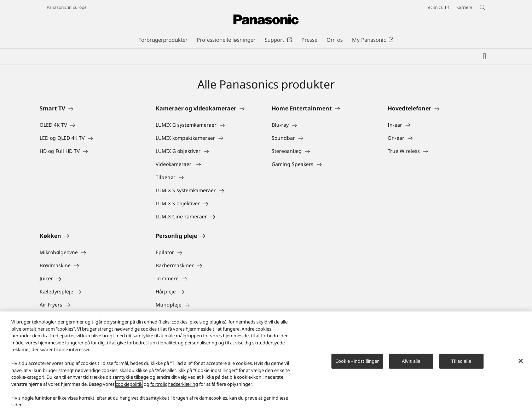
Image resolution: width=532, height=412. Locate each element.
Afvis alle (411, 361)
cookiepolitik (129, 384)
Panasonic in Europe (67, 7)
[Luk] (521, 361)
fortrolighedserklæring (174, 384)
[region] (266, 362)
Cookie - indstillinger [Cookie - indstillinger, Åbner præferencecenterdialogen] (357, 361)
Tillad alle (461, 361)
